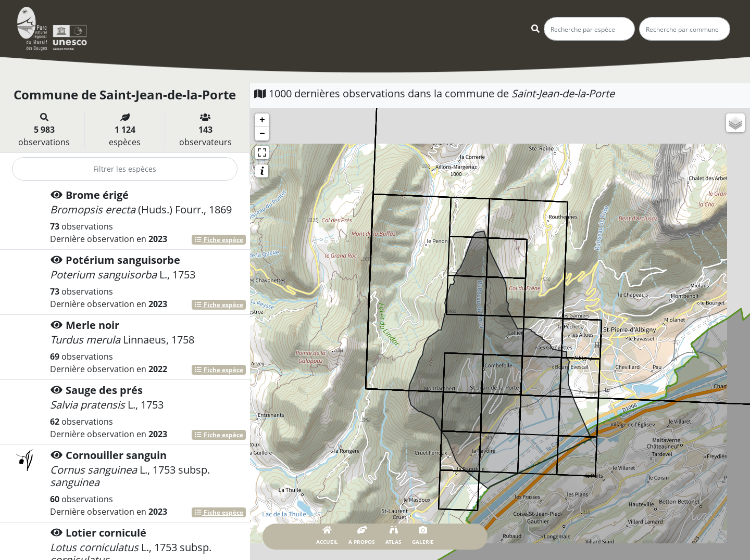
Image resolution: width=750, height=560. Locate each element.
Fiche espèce (219, 240)
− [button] (262, 134)
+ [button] (262, 120)
